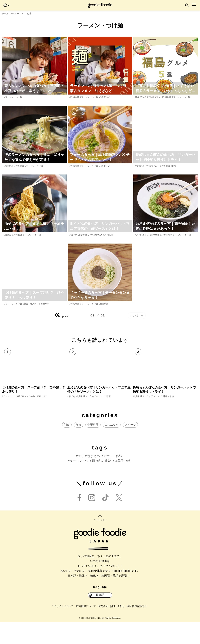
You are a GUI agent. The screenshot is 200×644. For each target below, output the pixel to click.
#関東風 (8, 235)
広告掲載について (86, 628)
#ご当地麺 (74, 97)
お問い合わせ (117, 628)
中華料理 (93, 447)
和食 (67, 447)
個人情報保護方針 (137, 628)
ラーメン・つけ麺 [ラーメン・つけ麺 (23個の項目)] (82, 483)
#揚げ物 (73, 235)
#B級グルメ (104, 97)
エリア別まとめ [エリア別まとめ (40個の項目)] (89, 478)
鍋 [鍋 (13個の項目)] (129, 483)
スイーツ (130, 447)
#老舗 (173, 166)
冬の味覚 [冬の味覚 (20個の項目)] (105, 483)
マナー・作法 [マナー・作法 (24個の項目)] (113, 478)
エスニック (112, 447)
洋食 (79, 447)
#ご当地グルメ (154, 97)
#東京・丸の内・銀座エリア (36, 304)
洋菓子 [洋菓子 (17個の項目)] (119, 483)
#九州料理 (9, 166)
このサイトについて (62, 628)
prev (61, 316)
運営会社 (103, 628)
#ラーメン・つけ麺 (13, 97)
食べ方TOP (7, 14)
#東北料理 (104, 304)
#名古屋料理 (166, 235)
